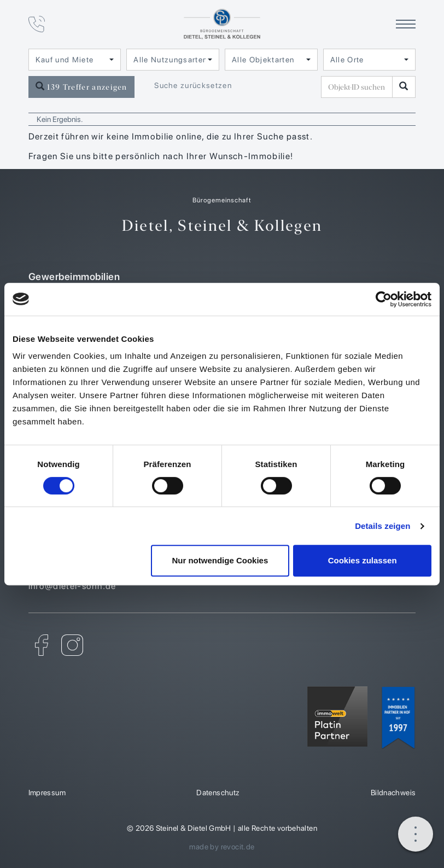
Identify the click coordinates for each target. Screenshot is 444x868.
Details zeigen (382, 526)
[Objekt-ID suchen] (359, 87)
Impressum (47, 793)
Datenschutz (218, 793)
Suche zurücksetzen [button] (193, 85)
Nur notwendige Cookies (220, 560)
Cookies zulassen (363, 560)
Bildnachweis (393, 793)
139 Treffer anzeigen (81, 87)
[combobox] (75, 60)
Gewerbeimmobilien (222, 276)
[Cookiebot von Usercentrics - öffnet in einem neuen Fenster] (384, 299)
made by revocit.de (222, 847)
